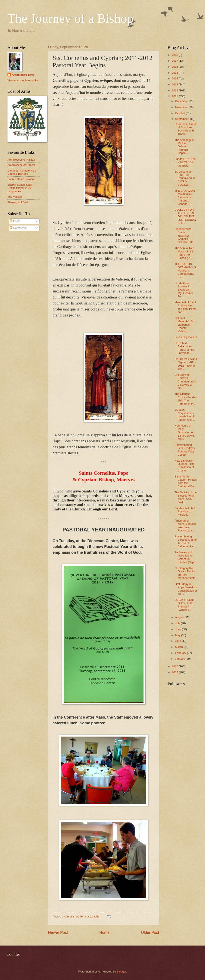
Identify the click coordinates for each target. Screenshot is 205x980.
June (179, 629)
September (182, 119)
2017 (175, 61)
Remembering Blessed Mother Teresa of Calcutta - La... (186, 541)
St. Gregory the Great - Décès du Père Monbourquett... (186, 573)
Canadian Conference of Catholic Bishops (22, 172)
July (178, 623)
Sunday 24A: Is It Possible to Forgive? (185, 512)
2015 (175, 73)
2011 (175, 96)
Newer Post (58, 932)
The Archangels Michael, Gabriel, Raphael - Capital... (184, 147)
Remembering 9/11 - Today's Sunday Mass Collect (185, 450)
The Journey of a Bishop (70, 18)
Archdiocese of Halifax (21, 160)
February (181, 653)
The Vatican (15, 197)
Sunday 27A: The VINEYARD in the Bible (185, 162)
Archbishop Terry (23, 75)
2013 (175, 84)
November (182, 107)
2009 (175, 672)
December (182, 101)
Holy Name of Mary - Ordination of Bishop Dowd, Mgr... (184, 432)
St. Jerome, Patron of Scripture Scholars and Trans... (186, 129)
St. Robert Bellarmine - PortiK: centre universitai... (184, 348)
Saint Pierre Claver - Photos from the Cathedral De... (186, 481)
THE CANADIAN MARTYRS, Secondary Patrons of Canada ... (185, 197)
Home (104, 932)
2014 (175, 78)
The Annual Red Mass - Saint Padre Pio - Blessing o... (184, 253)
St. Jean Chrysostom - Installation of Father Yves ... (185, 415)
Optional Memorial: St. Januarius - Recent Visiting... (184, 325)
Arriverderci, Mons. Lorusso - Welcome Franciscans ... (186, 526)
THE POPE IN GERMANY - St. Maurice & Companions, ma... (186, 271)
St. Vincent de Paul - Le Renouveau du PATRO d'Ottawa (185, 178)
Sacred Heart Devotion (21, 179)
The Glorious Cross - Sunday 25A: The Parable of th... (186, 399)
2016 (175, 67)
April (178, 641)
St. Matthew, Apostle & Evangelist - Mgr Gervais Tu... (184, 290)
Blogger (122, 972)
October (180, 113)
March (179, 647)
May (178, 635)
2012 (175, 90)
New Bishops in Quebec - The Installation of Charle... (184, 466)
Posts (15, 221)
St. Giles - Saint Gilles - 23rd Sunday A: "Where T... (184, 605)
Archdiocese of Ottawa (21, 165)
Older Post (150, 932)
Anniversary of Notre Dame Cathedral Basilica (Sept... (186, 557)
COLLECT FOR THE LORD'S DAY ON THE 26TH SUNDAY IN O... (185, 216)
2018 (175, 55)
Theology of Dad (18, 202)
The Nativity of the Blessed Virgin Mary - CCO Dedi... (186, 497)
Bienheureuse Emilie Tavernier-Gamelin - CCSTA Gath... (185, 236)
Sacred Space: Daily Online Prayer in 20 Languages (20, 188)
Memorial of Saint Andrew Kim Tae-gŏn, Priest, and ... (186, 307)
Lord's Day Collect (186, 337)
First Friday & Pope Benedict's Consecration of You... (186, 589)
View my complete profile (23, 80)
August (180, 617)
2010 (175, 666)
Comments (18, 228)
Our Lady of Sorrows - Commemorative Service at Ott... (185, 381)
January (180, 659)
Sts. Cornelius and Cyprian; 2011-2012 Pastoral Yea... (186, 364)
